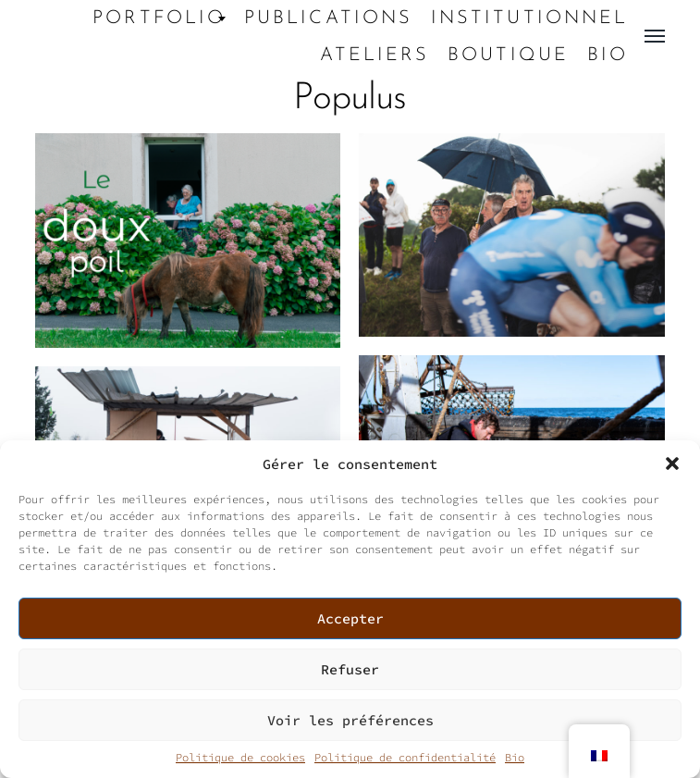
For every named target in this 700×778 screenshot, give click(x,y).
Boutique (508, 56)
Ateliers (375, 56)
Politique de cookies (240, 757)
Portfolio (159, 19)
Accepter (350, 618)
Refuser (350, 669)
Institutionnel (529, 19)
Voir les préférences (350, 720)
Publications (328, 19)
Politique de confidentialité (405, 757)
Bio (515, 757)
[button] (672, 463)
